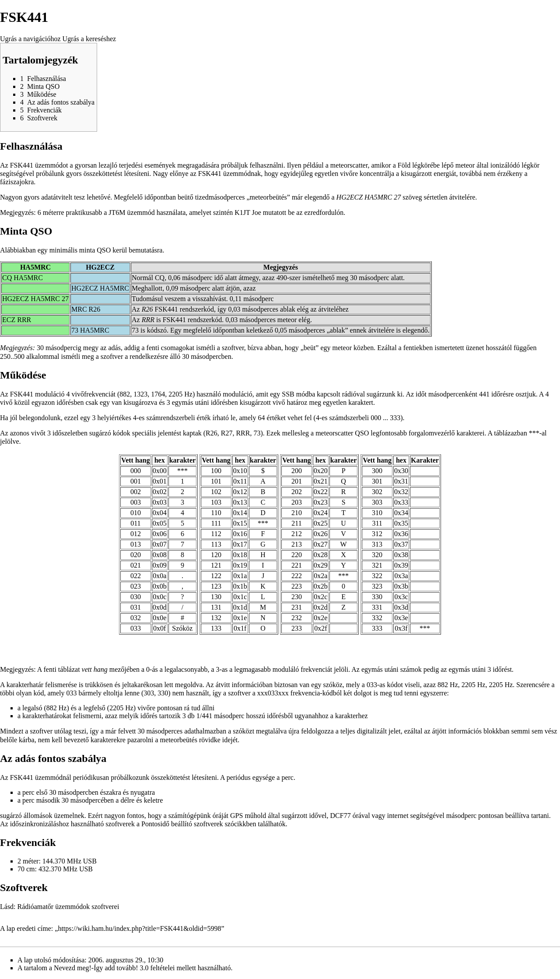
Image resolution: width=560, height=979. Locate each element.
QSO (362, 433)
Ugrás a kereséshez (89, 39)
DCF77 (341, 816)
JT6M (117, 212)
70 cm (26, 869)
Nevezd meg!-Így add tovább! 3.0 (101, 968)
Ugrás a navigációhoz (30, 39)
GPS (236, 816)
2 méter (28, 861)
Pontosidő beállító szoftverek (182, 824)
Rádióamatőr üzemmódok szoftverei (68, 907)
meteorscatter (349, 165)
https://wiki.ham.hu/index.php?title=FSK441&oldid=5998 (139, 928)
